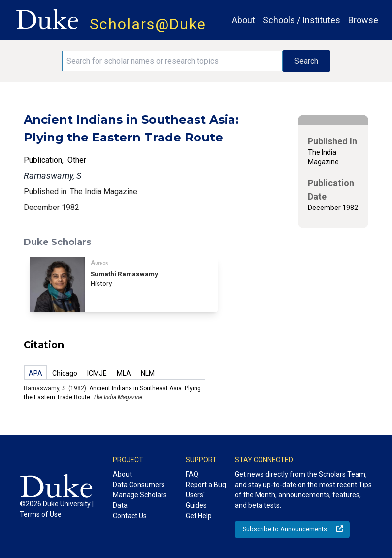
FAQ (192, 474)
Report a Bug (206, 485)
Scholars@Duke (148, 24)
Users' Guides (196, 500)
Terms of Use (41, 514)
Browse (363, 20)
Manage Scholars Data (140, 500)
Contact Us (130, 516)
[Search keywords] (172, 61)
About (244, 20)
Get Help (199, 516)
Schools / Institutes (302, 20)
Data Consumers (139, 485)
